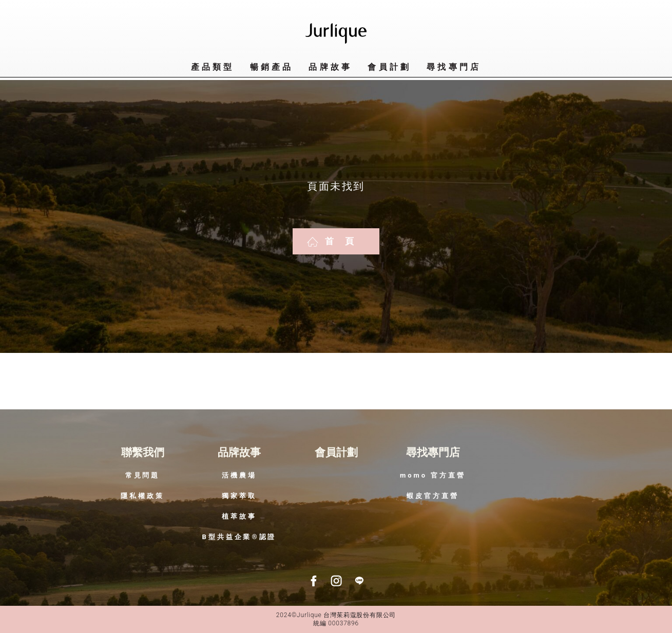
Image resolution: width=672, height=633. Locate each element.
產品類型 (213, 67)
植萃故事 (239, 516)
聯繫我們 (143, 452)
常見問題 (143, 475)
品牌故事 (330, 67)
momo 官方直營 (433, 475)
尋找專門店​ (454, 67)
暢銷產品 (272, 67)
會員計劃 (389, 67)
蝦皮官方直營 (433, 496)
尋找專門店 (433, 452)
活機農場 (239, 475)
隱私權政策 (142, 496)
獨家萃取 (239, 496)
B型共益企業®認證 (239, 537)
